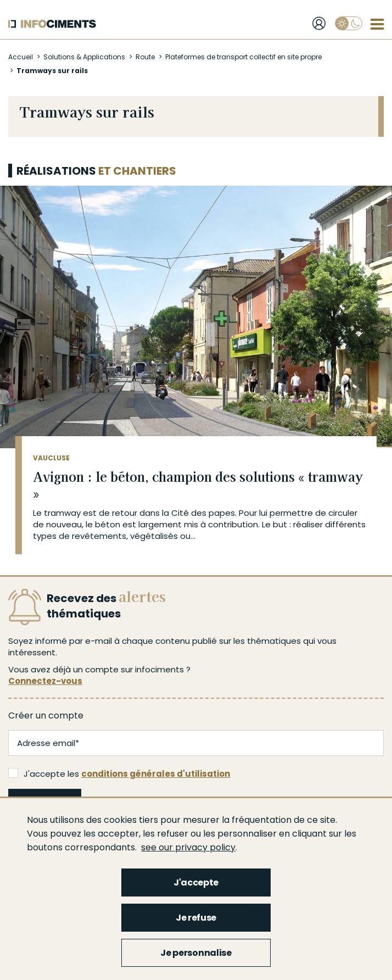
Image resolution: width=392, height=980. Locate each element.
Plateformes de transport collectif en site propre (243, 57)
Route (145, 57)
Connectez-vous (45, 681)
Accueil (21, 57)
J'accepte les (119, 774)
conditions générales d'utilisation (156, 774)
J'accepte (196, 882)
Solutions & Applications (84, 57)
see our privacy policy (188, 847)
